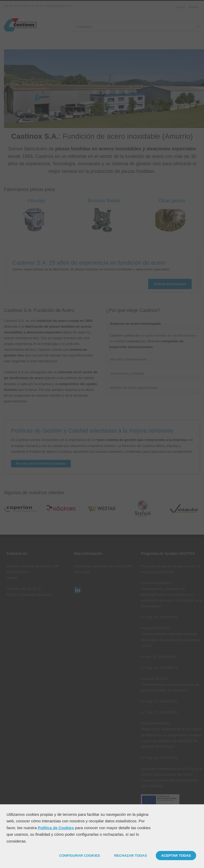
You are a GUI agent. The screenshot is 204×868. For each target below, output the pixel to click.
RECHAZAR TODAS (130, 856)
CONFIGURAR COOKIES (80, 856)
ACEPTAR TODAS (176, 856)
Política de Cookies (56, 828)
